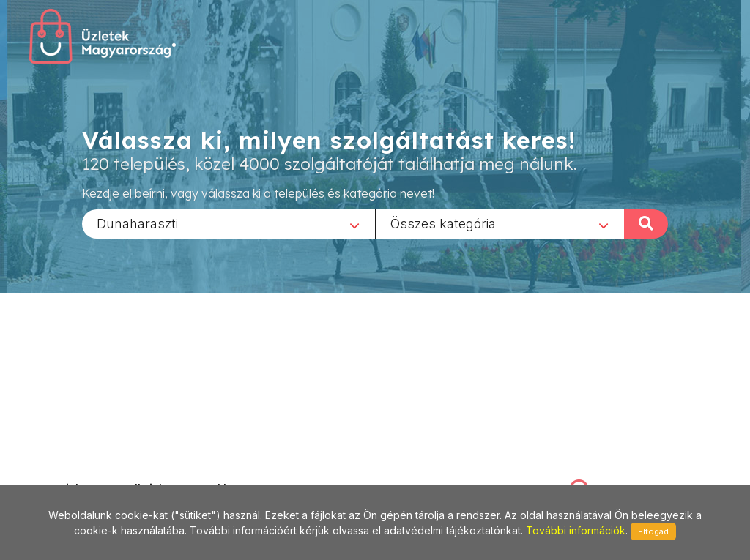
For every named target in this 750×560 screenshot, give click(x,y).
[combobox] (229, 223)
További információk (576, 530)
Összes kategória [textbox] (443, 223)
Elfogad (653, 531)
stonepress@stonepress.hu (96, 472)
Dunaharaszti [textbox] (137, 223)
